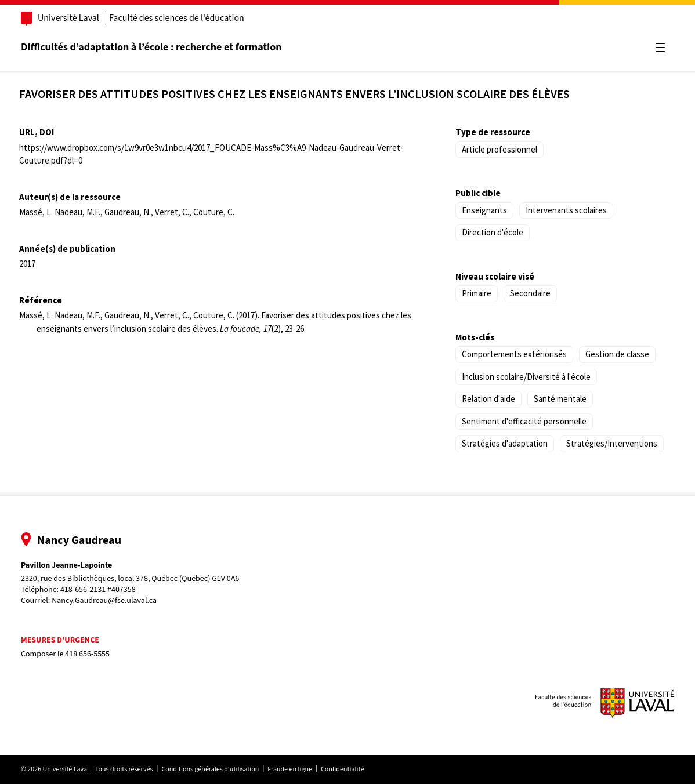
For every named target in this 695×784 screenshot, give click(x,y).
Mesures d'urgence (60, 640)
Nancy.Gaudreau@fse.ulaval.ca (104, 601)
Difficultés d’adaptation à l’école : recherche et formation (151, 47)
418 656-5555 (87, 654)
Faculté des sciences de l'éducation (177, 18)
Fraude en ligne (290, 769)
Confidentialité (342, 769)
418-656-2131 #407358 (98, 590)
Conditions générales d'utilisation (210, 769)
